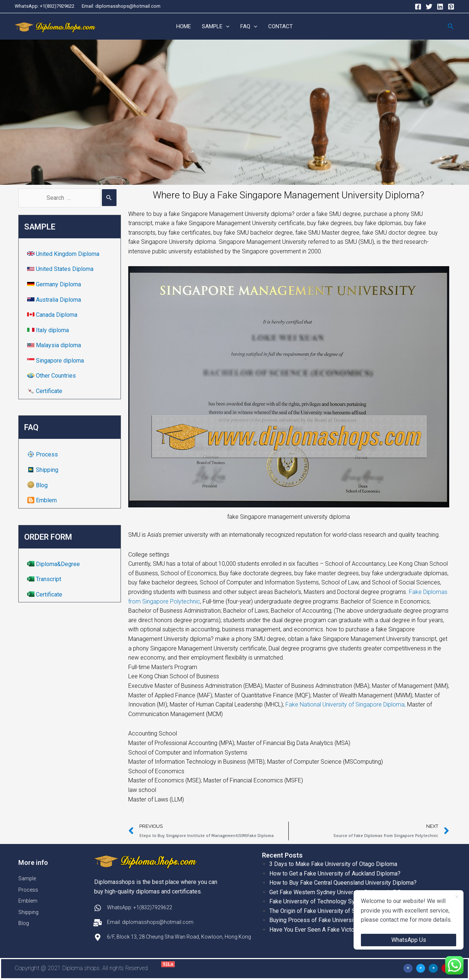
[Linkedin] (440, 7)
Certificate (45, 391)
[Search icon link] (451, 27)
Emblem (43, 501)
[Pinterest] (451, 7)
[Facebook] (418, 7)
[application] (226, 27)
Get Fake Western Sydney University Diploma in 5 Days (340, 892)
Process (43, 455)
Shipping (43, 470)
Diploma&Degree (54, 564)
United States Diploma (61, 269)
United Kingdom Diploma (64, 254)
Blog (38, 485)
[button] (408, 968)
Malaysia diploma (55, 346)
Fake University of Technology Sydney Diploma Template (342, 902)
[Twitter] (429, 7)
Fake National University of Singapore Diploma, (346, 705)
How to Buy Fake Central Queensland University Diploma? (343, 883)
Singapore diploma (56, 361)
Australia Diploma (55, 300)
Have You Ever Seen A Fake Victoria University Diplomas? (343, 930)
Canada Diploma (53, 315)
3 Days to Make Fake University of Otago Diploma (333, 864)
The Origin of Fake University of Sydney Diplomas (333, 911)
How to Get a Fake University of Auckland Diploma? (335, 873)
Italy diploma (49, 330)
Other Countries (52, 376)
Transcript (45, 579)
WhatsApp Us (409, 940)
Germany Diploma (55, 285)
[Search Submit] (109, 198)
